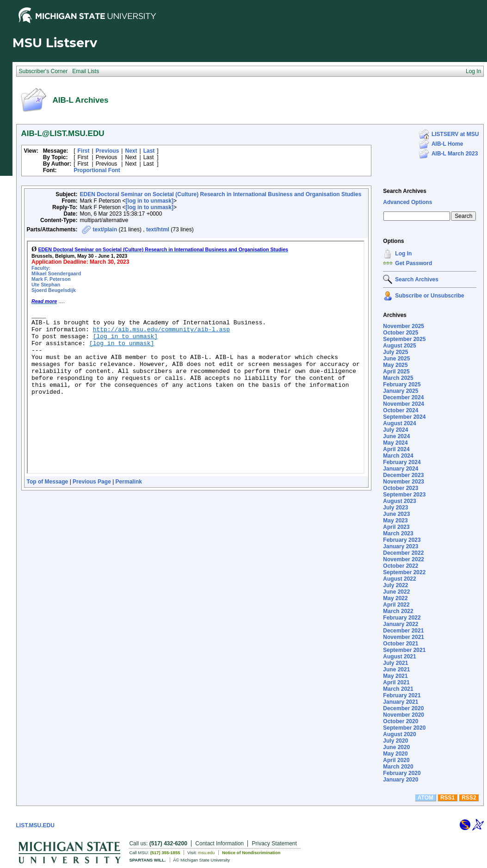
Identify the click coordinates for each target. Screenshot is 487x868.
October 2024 (401, 410)
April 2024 (396, 449)
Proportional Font (97, 170)
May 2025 (395, 365)
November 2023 (404, 482)
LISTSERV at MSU (455, 134)
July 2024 (395, 430)
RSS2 (469, 798)
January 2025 (401, 391)
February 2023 (402, 540)
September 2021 (404, 650)
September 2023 (404, 495)
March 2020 (398, 767)
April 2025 (396, 372)
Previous (108, 151)
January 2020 (401, 780)
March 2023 (398, 533)
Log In (403, 254)
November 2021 (404, 637)
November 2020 (404, 715)
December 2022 (403, 553)
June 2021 (396, 670)
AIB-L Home (447, 144)
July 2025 (395, 352)
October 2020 (401, 721)
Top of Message (48, 482)
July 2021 (395, 663)
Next (131, 151)
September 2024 (404, 417)
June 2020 (396, 747)
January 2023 (401, 546)
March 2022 (398, 611)
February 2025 (402, 384)
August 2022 (399, 579)
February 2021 (402, 695)
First (84, 151)
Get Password (413, 263)
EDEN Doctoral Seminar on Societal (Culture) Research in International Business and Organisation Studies (221, 194)
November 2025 (404, 326)
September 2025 (404, 339)
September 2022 (404, 572)
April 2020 (396, 760)
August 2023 (399, 501)
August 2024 (399, 423)
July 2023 (395, 508)
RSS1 (447, 798)
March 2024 (398, 456)
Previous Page (92, 482)
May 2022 (395, 598)
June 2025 (396, 359)
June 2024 (396, 436)
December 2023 (403, 475)
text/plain (105, 229)
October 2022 (401, 566)
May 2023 (395, 521)
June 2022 (396, 592)
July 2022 (395, 585)
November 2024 (404, 404)
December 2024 (403, 397)
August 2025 (399, 346)
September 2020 (404, 728)
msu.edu (206, 852)
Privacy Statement (274, 843)
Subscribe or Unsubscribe (429, 296)
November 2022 (404, 559)
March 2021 (398, 689)
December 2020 (403, 708)
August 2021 (399, 657)
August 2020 (399, 734)
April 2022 (396, 605)
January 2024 (401, 469)
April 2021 (396, 682)
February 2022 (402, 618)
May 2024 (395, 443)
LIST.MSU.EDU (35, 825)
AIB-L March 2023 (455, 154)
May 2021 (395, 676)
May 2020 (395, 754)
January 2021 (401, 702)
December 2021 (403, 631)
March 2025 (398, 378)
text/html (158, 229)
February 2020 (402, 773)
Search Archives (405, 191)
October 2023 (401, 488)
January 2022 (401, 624)
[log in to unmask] (150, 201)
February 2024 (402, 462)
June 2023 (396, 514)
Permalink (129, 482)
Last (149, 151)
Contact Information (219, 843)
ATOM (425, 798)
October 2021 (401, 644)
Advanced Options (407, 202)
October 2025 (401, 333)
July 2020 (395, 741)
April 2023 (396, 527)
